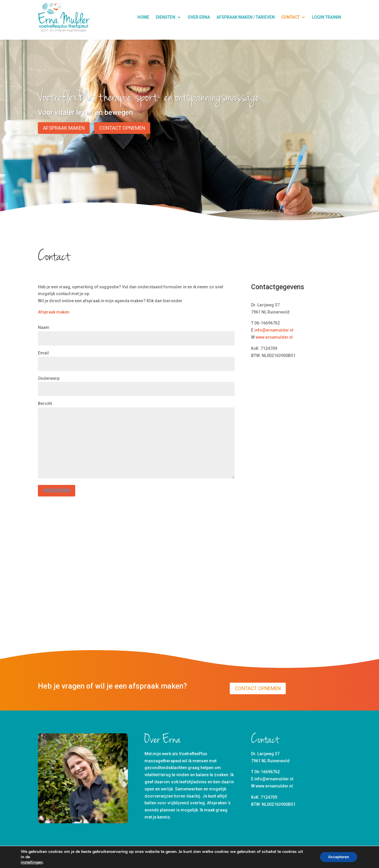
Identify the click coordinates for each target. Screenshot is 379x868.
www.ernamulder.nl (274, 337)
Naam (136, 333)
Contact (290, 17)
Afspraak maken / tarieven (246, 17)
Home (143, 17)
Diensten (166, 17)
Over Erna (199, 17)
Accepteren (338, 857)
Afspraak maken (64, 128)
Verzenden (57, 491)
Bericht (136, 440)
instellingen (32, 862)
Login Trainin (327, 17)
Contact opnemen (122, 128)
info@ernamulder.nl (274, 330)
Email (136, 358)
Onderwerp (136, 384)
